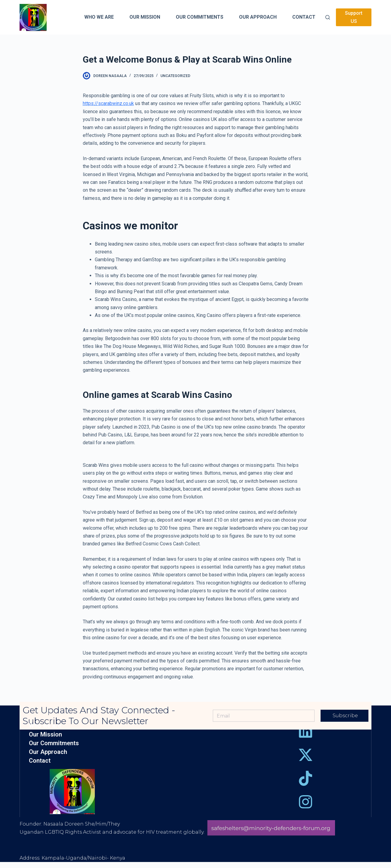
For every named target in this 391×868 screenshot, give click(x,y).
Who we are (45, 726)
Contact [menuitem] (304, 17)
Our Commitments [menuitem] (200, 17)
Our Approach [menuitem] (258, 17)
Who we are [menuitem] (99, 17)
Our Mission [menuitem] (145, 17)
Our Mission (45, 735)
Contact (40, 761)
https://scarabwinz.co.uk (108, 103)
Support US (354, 17)
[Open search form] (328, 17)
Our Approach (48, 752)
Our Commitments (54, 743)
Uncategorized (175, 76)
